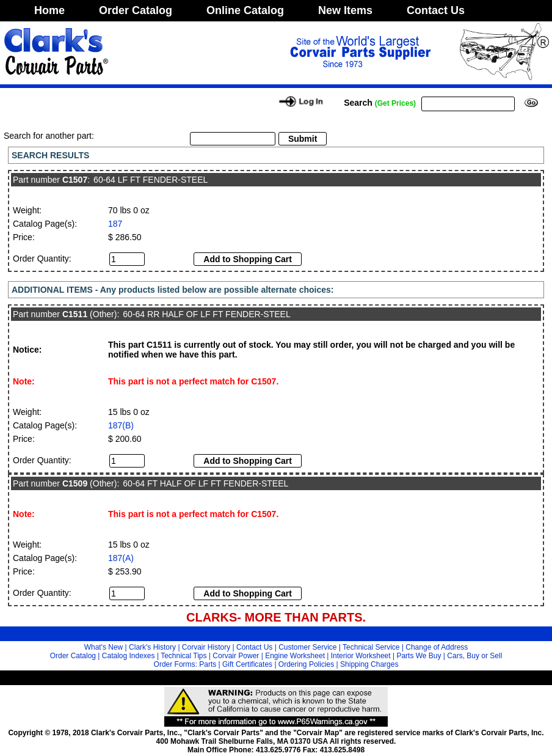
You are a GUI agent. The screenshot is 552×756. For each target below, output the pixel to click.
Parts (208, 664)
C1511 (75, 314)
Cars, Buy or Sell (474, 656)
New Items (345, 10)
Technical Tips (183, 656)
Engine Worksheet (295, 656)
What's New (104, 647)
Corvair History (206, 647)
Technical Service (371, 647)
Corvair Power (236, 656)
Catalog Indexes (129, 656)
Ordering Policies (306, 664)
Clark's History (152, 647)
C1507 (75, 180)
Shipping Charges (369, 664)
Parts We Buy (419, 656)
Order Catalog (136, 10)
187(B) (121, 425)
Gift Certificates (247, 664)
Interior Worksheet (361, 656)
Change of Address (437, 647)
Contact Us (436, 10)
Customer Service (307, 647)
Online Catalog (245, 10)
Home (49, 10)
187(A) (121, 558)
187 (115, 224)
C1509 (75, 483)
